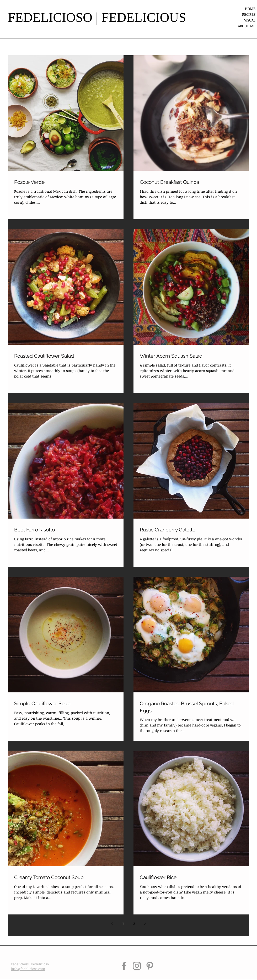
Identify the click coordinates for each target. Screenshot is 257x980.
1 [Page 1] (123, 924)
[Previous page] (112, 923)
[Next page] (145, 923)
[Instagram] (137, 966)
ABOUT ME (247, 26)
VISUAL (250, 20)
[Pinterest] (150, 966)
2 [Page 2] (134, 924)
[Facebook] (124, 966)
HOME (250, 9)
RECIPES (249, 14)
